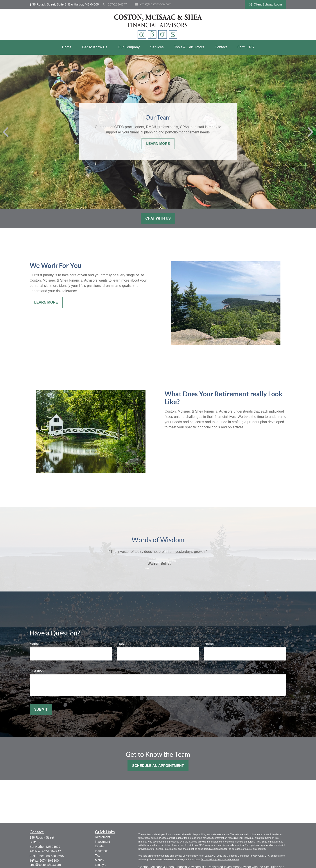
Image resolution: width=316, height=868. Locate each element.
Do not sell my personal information (220, 859)
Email (121, 644)
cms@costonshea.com (153, 4)
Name (34, 644)
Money (100, 860)
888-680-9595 (54, 856)
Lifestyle (101, 865)
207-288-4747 (115, 4)
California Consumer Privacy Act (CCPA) (249, 856)
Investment (102, 842)
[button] (67, 47)
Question (37, 671)
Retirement (102, 837)
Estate (99, 846)
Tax (97, 855)
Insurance (102, 851)
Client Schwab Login (266, 5)
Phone (209, 644)
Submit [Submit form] (41, 709)
